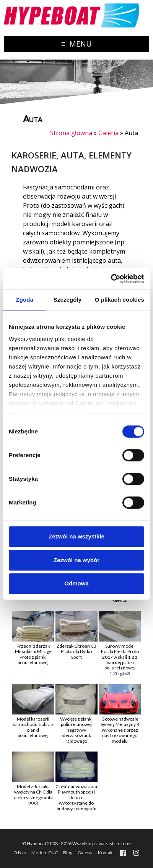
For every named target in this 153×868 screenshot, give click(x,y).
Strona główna (71, 133)
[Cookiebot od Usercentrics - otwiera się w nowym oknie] (111, 279)
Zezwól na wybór (76, 560)
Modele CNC (45, 853)
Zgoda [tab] (24, 300)
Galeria (108, 133)
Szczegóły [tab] (68, 300)
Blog (68, 853)
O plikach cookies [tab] (120, 300)
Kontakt (106, 853)
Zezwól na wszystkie (76, 536)
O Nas (20, 853)
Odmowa (76, 583)
